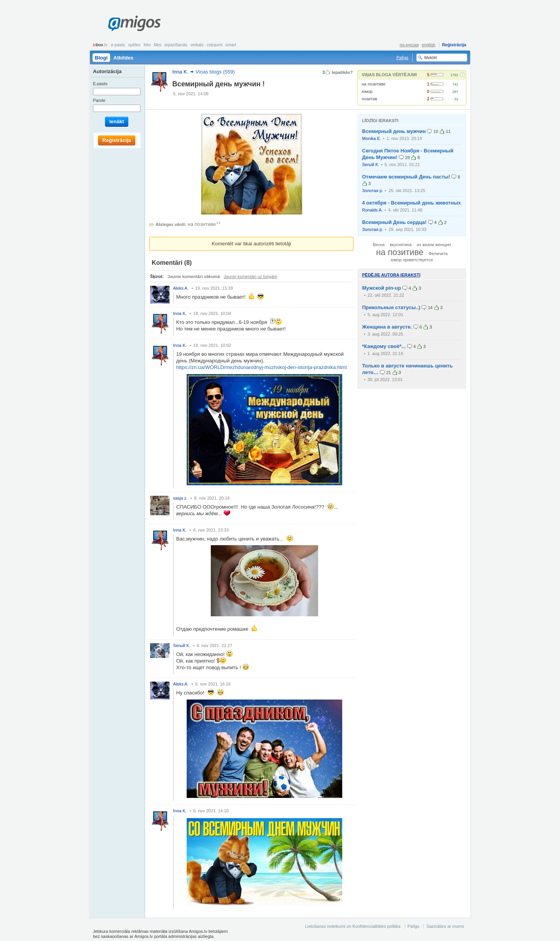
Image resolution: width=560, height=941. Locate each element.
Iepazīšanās (176, 45)
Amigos (134, 23)
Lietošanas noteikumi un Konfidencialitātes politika (353, 926)
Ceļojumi (214, 45)
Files (158, 45)
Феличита (438, 254)
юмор (367, 91)
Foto (147, 45)
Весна (379, 245)
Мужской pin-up (381, 288)
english (429, 45)
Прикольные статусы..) (391, 307)
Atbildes (123, 58)
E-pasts (118, 45)
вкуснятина (401, 245)
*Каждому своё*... (384, 346)
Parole (99, 100)
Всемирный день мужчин (394, 131)
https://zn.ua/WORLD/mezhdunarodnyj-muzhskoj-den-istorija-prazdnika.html (262, 367)
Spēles (134, 45)
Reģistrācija (454, 45)
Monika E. (372, 138)
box (100, 45)
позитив (369, 99)
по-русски (409, 45)
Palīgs (402, 58)
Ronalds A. (372, 210)
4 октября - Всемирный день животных (411, 203)
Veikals (197, 45)
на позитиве (374, 84)
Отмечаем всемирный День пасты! (406, 177)
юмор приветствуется (412, 260)
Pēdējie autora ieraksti (391, 275)
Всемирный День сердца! (394, 222)
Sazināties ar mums (445, 926)
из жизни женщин (434, 245)
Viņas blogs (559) (215, 72)
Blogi (101, 58)
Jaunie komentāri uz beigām (250, 276)
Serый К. (371, 164)
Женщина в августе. (387, 327)
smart (231, 45)
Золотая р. (373, 191)
